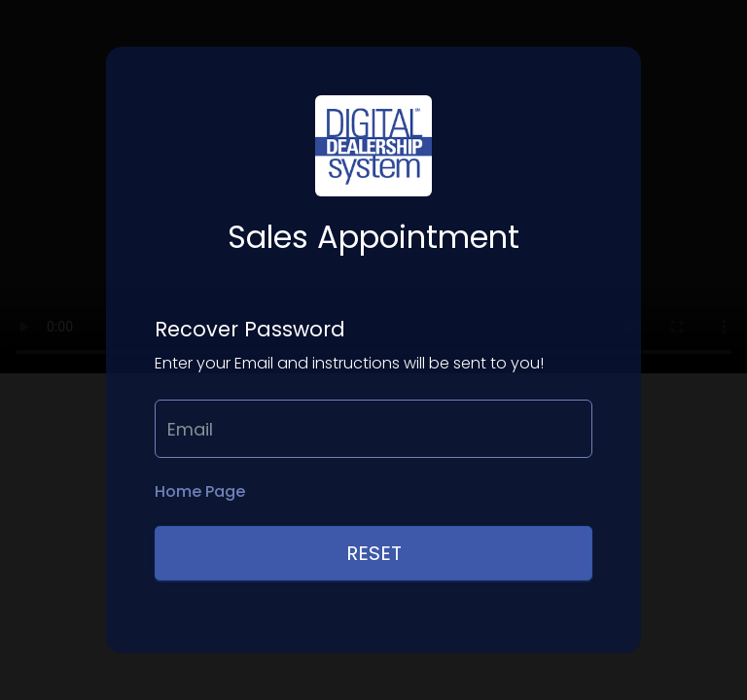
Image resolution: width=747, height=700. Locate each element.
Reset (374, 553)
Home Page (200, 492)
